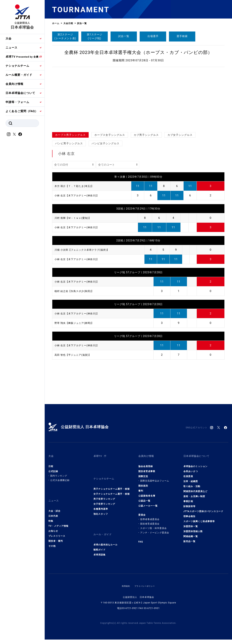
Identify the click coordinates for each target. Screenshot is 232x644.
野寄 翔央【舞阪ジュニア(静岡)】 (77, 323)
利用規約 (124, 577)
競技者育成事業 (147, 468)
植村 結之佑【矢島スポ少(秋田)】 (77, 291)
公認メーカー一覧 (148, 503)
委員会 (142, 512)
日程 (51, 463)
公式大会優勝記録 (60, 477)
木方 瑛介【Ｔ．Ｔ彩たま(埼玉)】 (77, 186)
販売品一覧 (189, 538)
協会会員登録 (146, 463)
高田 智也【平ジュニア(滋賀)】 (75, 355)
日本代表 (53, 510)
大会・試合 (54, 505)
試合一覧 (124, 36)
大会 (9, 39)
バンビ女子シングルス (106, 143)
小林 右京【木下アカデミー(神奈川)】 (80, 195)
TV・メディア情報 (58, 520)
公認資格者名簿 (147, 493)
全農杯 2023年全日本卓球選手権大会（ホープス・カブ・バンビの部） (138, 52)
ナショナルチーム (17, 66)
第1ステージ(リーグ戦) (95, 36)
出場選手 (153, 36)
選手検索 (182, 36)
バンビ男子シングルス (69, 143)
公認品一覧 (144, 498)
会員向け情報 (14, 84)
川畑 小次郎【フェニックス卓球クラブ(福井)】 (86, 250)
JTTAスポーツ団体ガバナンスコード (203, 508)
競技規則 (143, 483)
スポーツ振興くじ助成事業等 (199, 518)
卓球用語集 (99, 545)
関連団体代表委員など (195, 488)
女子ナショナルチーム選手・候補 (112, 488)
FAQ (141, 539)
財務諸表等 (189, 503)
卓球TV (22, 57)
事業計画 (188, 498)
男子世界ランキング (104, 493)
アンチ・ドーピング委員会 (155, 530)
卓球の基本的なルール (106, 535)
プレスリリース (57, 530)
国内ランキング (59, 473)
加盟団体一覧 (191, 523)
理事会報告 (189, 513)
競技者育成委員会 (150, 521)
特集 (51, 515)
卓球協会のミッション (195, 463)
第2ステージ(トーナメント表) (65, 36)
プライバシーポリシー (145, 577)
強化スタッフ (101, 508)
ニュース (11, 48)
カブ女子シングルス (180, 135)
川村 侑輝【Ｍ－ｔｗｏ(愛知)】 (75, 218)
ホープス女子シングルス (110, 135)
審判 (141, 488)
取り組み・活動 (192, 483)
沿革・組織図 (191, 478)
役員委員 (188, 473)
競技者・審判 (56, 535)
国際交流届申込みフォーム (155, 478)
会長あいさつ (191, 468)
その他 (52, 540)
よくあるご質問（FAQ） (22, 111)
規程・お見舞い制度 (194, 493)
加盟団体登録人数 (193, 528)
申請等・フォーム (17, 102)
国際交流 (143, 473)
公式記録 (53, 468)
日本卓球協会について (20, 93)
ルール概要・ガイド (19, 75)
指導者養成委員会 (150, 516)
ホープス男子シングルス (70, 135)
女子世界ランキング (104, 498)
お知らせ (53, 525)
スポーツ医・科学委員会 (153, 525)
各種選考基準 (101, 503)
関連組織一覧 (191, 533)
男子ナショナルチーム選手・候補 (112, 483)
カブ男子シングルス (146, 135)
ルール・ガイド (104, 527)
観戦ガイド (99, 540)
